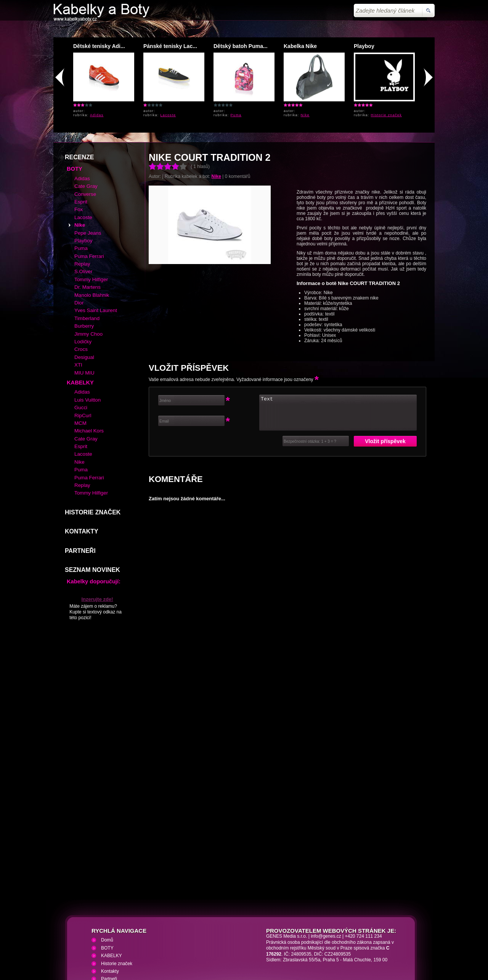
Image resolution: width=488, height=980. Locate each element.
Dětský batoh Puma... (241, 46)
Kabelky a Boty (121, 935)
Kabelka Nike (300, 46)
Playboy (364, 46)
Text (338, 357)
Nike (305, 115)
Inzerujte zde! (97, 544)
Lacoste (168, 115)
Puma (236, 115)
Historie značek (387, 115)
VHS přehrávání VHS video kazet (186, 935)
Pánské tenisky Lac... (170, 46)
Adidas (97, 115)
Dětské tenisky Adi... (99, 46)
